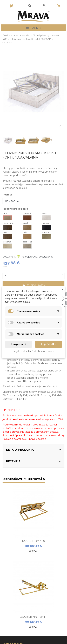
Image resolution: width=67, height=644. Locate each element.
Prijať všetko (49, 344)
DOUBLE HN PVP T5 (33, 617)
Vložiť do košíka (34, 285)
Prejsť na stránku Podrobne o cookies (33, 351)
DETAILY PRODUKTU (33, 450)
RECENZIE (33, 461)
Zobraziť (33, 551)
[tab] (33, 450)
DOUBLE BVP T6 (33, 541)
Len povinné (19, 344)
